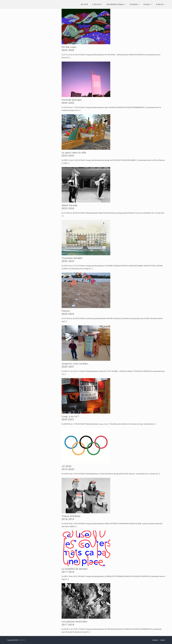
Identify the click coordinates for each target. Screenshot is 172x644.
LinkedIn (162, 640)
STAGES (134, 4)
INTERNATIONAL (115, 4)
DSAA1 (147, 4)
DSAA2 (160, 4)
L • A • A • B (21, 640)
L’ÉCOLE (97, 4)
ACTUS (84, 4)
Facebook (155, 640)
